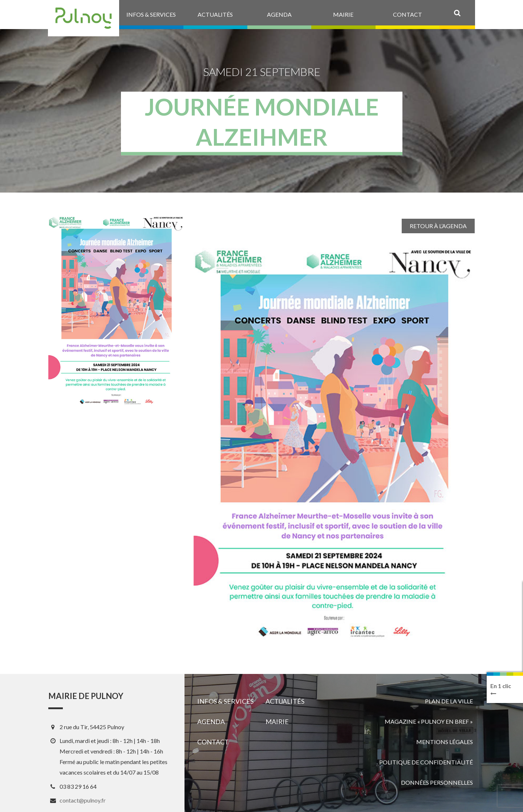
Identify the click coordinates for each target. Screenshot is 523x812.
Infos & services (225, 701)
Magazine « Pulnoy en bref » (429, 721)
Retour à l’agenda (438, 226)
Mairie (277, 722)
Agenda (211, 722)
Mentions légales (445, 742)
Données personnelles (437, 782)
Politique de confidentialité (426, 762)
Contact (213, 742)
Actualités (285, 701)
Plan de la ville (449, 701)
